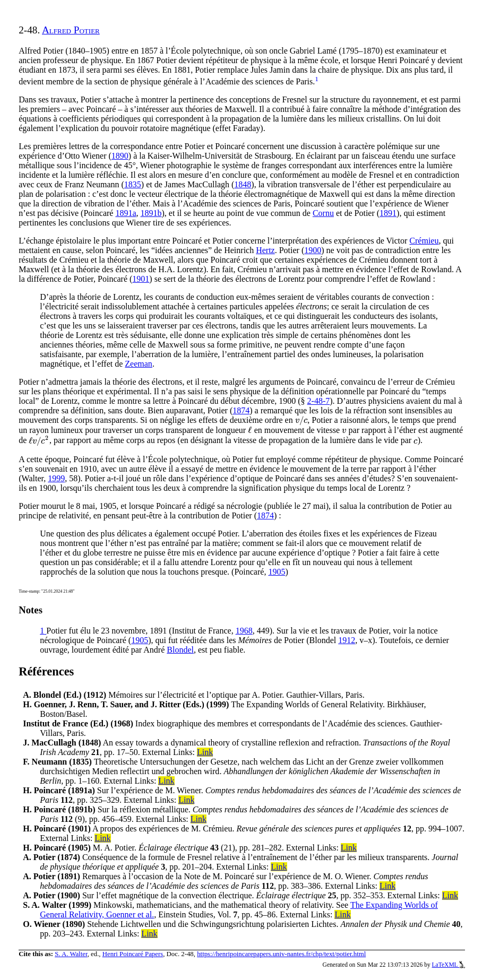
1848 (243, 184)
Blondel (180, 650)
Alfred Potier (71, 30)
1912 (347, 640)
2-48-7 (319, 401)
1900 (313, 250)
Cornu (323, 213)
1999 (56, 478)
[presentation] (302, 420)
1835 (133, 184)
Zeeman (139, 364)
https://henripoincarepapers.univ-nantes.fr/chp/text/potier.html (281, 954)
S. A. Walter (71, 954)
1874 (241, 410)
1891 (388, 213)
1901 (141, 279)
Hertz (265, 250)
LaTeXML (449, 965)
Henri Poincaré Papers (133, 954)
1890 (120, 156)
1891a (126, 213)
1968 (244, 631)
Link (205, 752)
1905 (277, 572)
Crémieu (424, 241)
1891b (151, 213)
